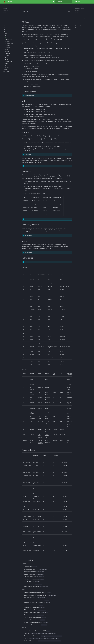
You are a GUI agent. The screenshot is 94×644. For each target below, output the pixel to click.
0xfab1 (5, 8)
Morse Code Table (29, 219)
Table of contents (79, 8)
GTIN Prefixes (28, 155)
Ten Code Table (28, 236)
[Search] (64, 2)
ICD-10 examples (28, 252)
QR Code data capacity (30, 95)
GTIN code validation (29, 166)
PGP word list (28, 262)
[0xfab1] (4, 2)
